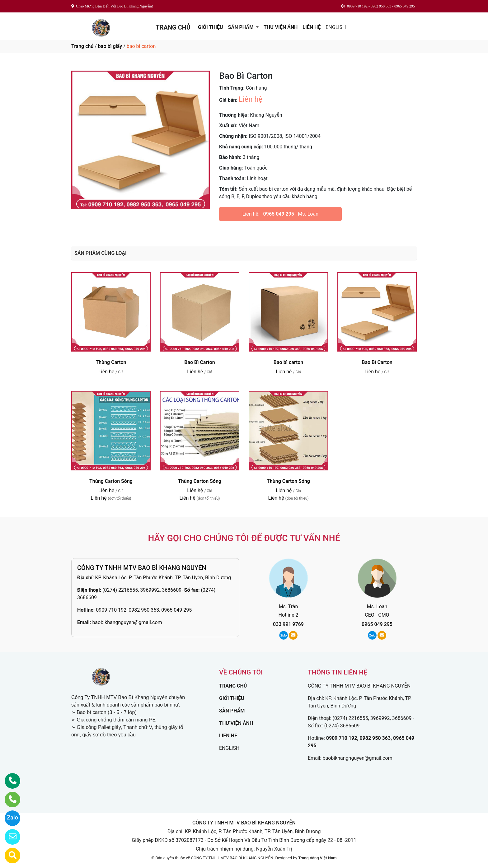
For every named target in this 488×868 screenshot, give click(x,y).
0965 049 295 (279, 214)
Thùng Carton (111, 362)
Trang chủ (82, 46)
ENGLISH (336, 27)
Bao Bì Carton (200, 362)
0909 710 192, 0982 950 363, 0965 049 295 (144, 610)
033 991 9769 (288, 624)
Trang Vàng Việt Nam (317, 858)
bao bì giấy (110, 46)
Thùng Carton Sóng (111, 481)
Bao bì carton (288, 362)
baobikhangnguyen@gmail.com (127, 622)
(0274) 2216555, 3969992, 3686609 (142, 590)
